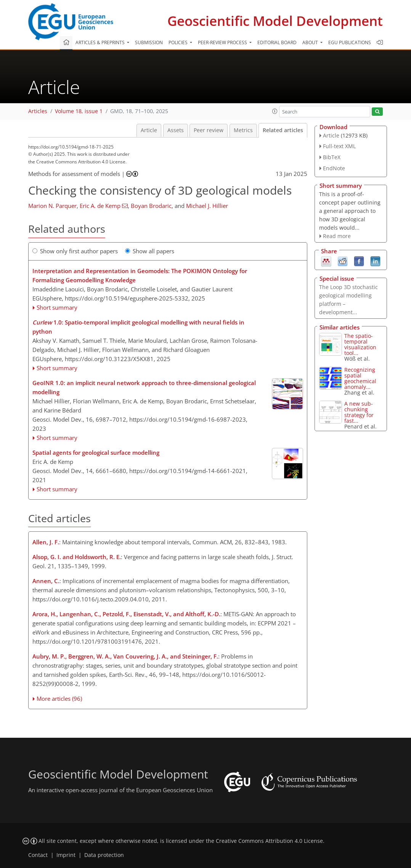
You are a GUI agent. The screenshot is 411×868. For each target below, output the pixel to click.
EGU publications (350, 42)
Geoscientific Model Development (275, 21)
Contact (38, 855)
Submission (149, 42)
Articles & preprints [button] (101, 42)
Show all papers (150, 251)
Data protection (104, 855)
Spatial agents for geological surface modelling (96, 452)
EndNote (334, 168)
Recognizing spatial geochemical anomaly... (360, 378)
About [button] (311, 42)
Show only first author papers (75, 251)
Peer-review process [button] (223, 42)
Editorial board (277, 42)
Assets (176, 130)
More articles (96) (59, 699)
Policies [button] (179, 42)
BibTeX (332, 157)
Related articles (283, 130)
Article (149, 130)
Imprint (66, 855)
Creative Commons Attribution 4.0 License (269, 841)
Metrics (243, 130)
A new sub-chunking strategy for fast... (359, 412)
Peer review (209, 130)
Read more (337, 236)
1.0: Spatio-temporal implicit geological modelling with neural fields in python (138, 327)
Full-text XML (339, 146)
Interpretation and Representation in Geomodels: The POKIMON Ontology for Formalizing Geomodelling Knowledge (140, 275)
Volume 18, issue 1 (79, 111)
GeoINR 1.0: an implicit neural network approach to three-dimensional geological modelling (144, 387)
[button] (275, 111)
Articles (38, 111)
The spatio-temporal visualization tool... (360, 344)
